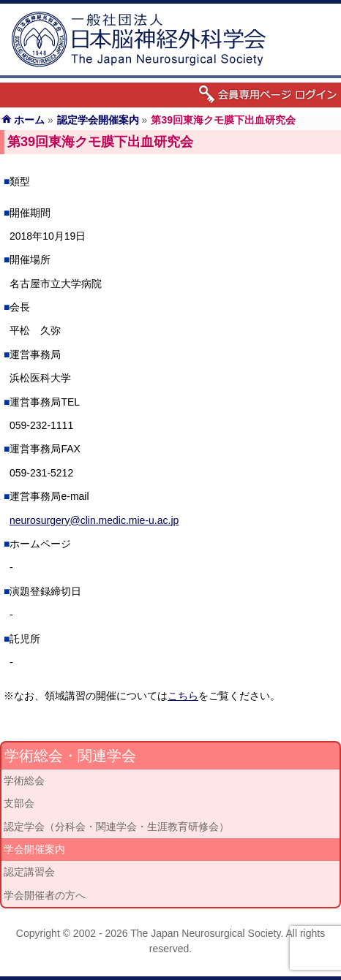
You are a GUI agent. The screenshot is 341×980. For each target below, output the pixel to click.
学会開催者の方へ (45, 895)
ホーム (29, 120)
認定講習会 (29, 872)
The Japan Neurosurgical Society (205, 933)
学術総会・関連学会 (70, 756)
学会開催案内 (34, 849)
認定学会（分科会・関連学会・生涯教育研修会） (116, 827)
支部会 (19, 803)
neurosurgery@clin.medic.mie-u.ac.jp (94, 520)
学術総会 (24, 780)
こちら (183, 696)
